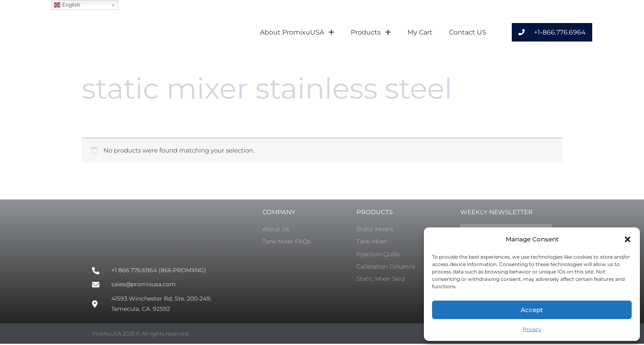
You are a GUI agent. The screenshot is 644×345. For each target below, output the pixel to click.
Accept (532, 310)
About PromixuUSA (297, 32)
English (67, 5)
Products (371, 32)
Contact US (468, 32)
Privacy (532, 329)
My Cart (420, 32)
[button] (628, 239)
